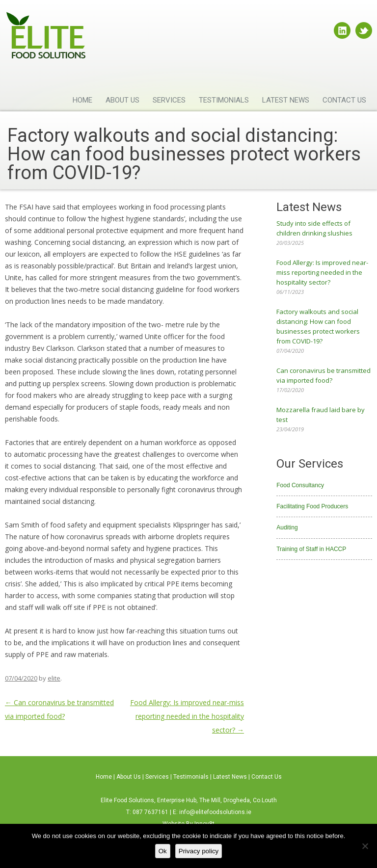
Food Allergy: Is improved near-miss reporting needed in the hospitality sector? (187, 716)
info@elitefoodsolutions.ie (215, 812)
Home (82, 100)
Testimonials (224, 100)
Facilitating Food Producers (312, 506)
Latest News (286, 100)
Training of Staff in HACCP (311, 549)
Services (169, 100)
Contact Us (344, 100)
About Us (122, 100)
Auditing (287, 527)
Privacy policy (199, 851)
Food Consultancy (300, 485)
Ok (163, 851)
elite (54, 678)
